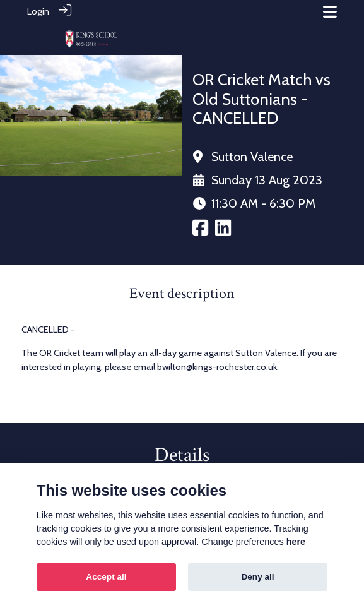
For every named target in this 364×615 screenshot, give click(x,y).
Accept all (106, 577)
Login (38, 11)
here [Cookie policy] (296, 542)
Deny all (257, 577)
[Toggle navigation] (330, 12)
